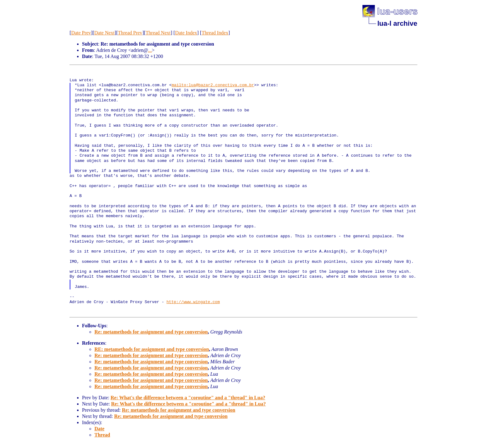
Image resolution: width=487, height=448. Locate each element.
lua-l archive (397, 23)
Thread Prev (130, 33)
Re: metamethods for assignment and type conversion (151, 332)
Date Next (105, 33)
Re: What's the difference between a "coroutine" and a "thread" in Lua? (188, 398)
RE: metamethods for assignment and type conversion (152, 349)
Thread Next (158, 33)
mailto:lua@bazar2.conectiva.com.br (213, 85)
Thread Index (215, 33)
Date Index (186, 33)
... (150, 50)
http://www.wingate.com (193, 302)
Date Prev (81, 33)
